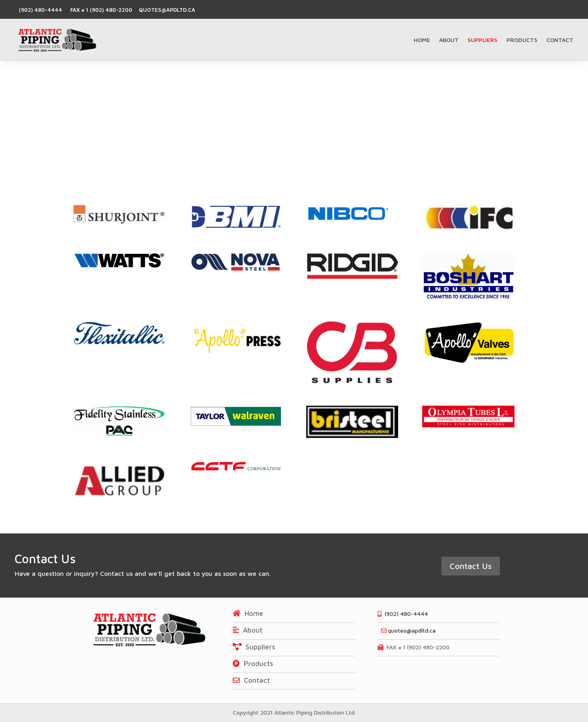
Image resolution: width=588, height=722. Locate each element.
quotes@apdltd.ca (165, 10)
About (449, 40)
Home (422, 40)
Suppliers (482, 40)
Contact (560, 40)
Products (522, 40)
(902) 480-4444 (40, 10)
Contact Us (471, 566)
